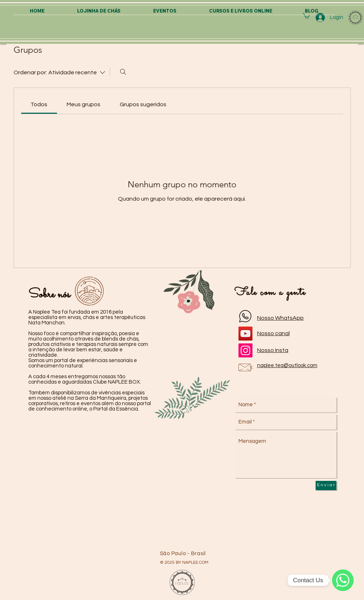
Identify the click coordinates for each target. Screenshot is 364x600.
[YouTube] (245, 334)
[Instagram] (245, 350)
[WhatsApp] (343, 580)
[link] (39, 104)
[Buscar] (123, 72)
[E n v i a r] (326, 486)
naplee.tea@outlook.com (287, 365)
